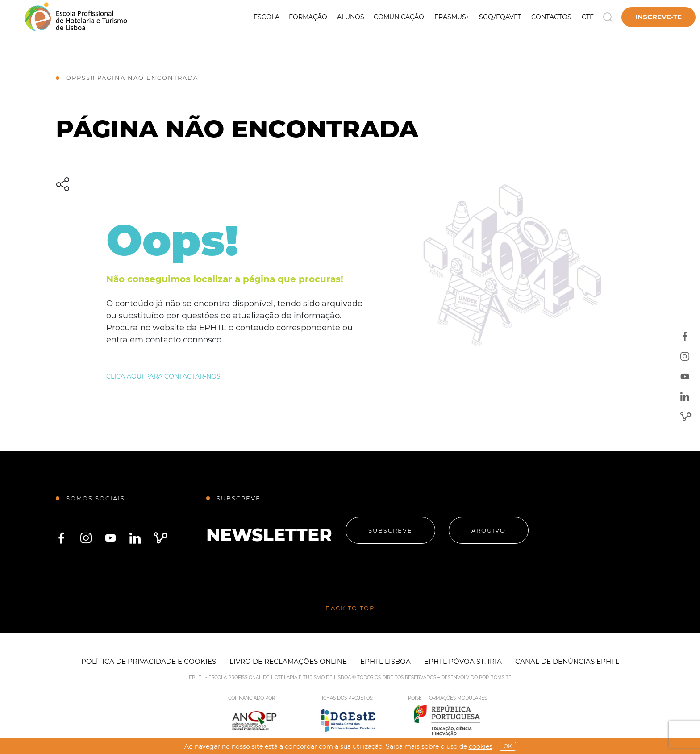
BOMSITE (501, 677)
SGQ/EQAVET (500, 17)
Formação (308, 17)
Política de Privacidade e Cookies (149, 661)
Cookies (481, 746)
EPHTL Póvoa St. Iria (463, 661)
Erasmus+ (452, 17)
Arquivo (489, 530)
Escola (267, 17)
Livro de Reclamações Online (288, 661)
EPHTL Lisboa (385, 661)
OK (508, 746)
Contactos (551, 17)
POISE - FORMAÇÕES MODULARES (448, 698)
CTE (588, 17)
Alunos (351, 17)
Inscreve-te (658, 17)
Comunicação (399, 17)
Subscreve (390, 530)
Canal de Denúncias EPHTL (567, 661)
